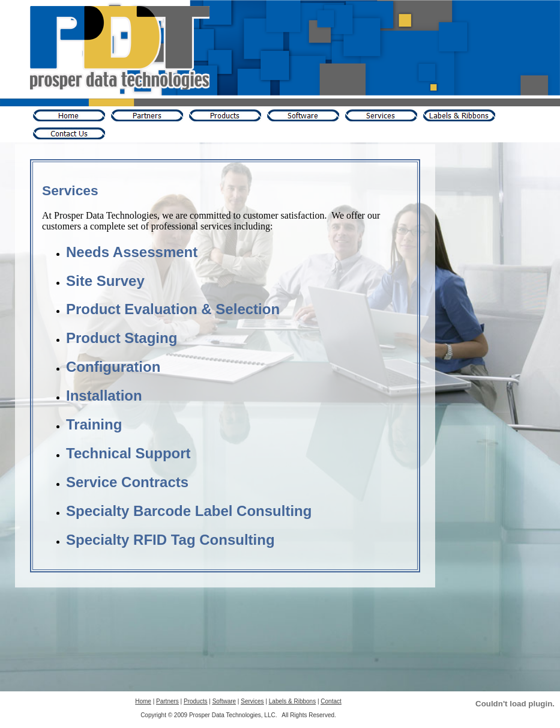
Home (143, 701)
